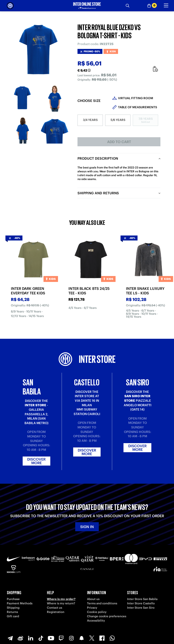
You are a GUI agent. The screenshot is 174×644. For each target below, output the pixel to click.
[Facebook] (102, 638)
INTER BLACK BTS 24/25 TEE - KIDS (89, 291)
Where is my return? (61, 603)
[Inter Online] (10, 6)
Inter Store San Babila (142, 599)
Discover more (36, 461)
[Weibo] (20, 638)
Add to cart (119, 142)
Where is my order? (61, 599)
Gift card (13, 616)
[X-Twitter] (92, 638)
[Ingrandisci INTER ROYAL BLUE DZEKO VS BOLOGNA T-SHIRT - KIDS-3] (23, 130)
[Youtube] (51, 638)
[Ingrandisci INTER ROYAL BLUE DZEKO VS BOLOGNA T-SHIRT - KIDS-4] (55, 130)
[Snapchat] (82, 638)
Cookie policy (97, 612)
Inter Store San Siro (141, 608)
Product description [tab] (98, 158)
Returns (12, 612)
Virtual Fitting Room (136, 98)
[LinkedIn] (31, 638)
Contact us (54, 608)
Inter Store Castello (141, 603)
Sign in (87, 527)
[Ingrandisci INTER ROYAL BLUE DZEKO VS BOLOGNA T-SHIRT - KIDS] (39, 50)
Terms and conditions (102, 603)
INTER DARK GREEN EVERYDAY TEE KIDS (28, 291)
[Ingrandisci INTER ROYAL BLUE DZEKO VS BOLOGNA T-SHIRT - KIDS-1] (23, 98)
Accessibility (96, 621)
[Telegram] (10, 638)
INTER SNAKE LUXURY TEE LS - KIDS (145, 291)
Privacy (92, 608)
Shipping (13, 608)
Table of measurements (138, 107)
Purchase (13, 599)
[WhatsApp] (112, 638)
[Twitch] (61, 638)
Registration (56, 612)
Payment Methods (20, 603)
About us (93, 599)
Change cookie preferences (107, 616)
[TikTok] (41, 638)
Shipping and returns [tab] (98, 193)
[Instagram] (71, 638)
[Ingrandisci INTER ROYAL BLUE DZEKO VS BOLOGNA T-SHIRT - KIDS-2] (55, 98)
